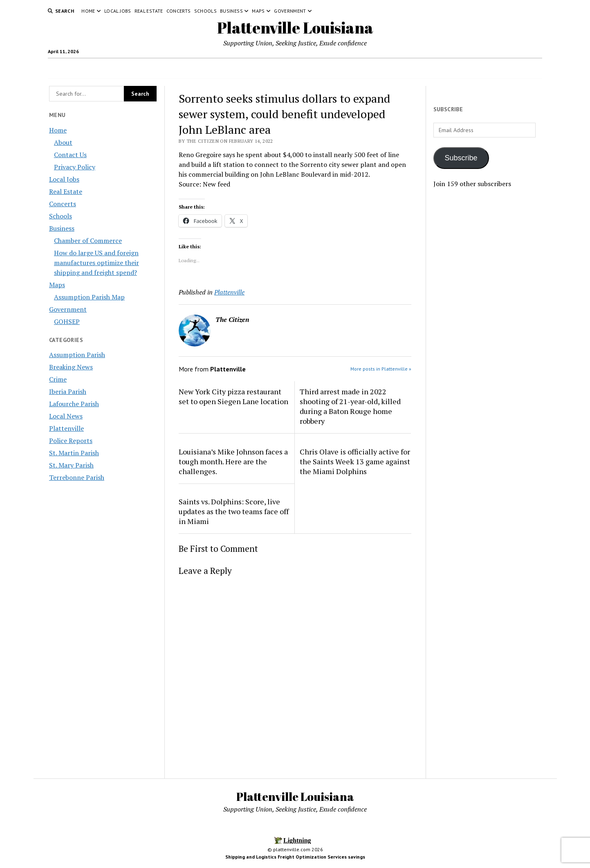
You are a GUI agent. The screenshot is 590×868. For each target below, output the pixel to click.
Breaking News (71, 367)
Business (231, 11)
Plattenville (66, 428)
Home (88, 11)
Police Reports (71, 441)
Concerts (179, 11)
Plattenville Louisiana (295, 28)
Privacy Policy (75, 167)
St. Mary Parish (71, 465)
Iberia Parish (68, 391)
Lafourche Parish (74, 404)
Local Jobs (118, 11)
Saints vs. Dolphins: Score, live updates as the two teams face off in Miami (234, 511)
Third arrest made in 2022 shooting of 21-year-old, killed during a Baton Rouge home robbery (350, 406)
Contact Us (70, 155)
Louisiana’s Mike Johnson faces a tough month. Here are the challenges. (233, 461)
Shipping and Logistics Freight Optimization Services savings (295, 857)
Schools (206, 11)
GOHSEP (67, 322)
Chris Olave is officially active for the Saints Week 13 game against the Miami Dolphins (355, 461)
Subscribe (461, 158)
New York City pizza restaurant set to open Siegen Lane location (233, 396)
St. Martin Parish (74, 453)
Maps (258, 11)
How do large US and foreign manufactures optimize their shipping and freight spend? (96, 263)
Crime (58, 379)
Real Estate (149, 11)
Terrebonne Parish (77, 477)
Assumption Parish (77, 355)
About (63, 142)
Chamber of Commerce (88, 241)
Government (290, 11)
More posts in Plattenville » (381, 369)
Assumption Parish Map (89, 297)
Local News (66, 416)
